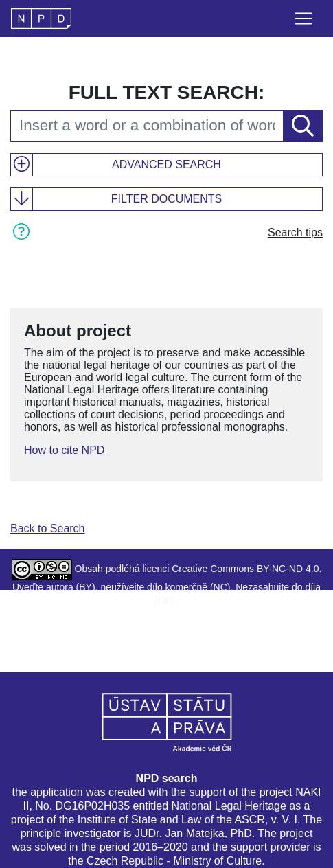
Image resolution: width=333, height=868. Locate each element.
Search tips (295, 232)
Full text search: (167, 92)
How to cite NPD (64, 450)
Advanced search (166, 164)
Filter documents (166, 199)
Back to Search (48, 528)
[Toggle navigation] (303, 19)
